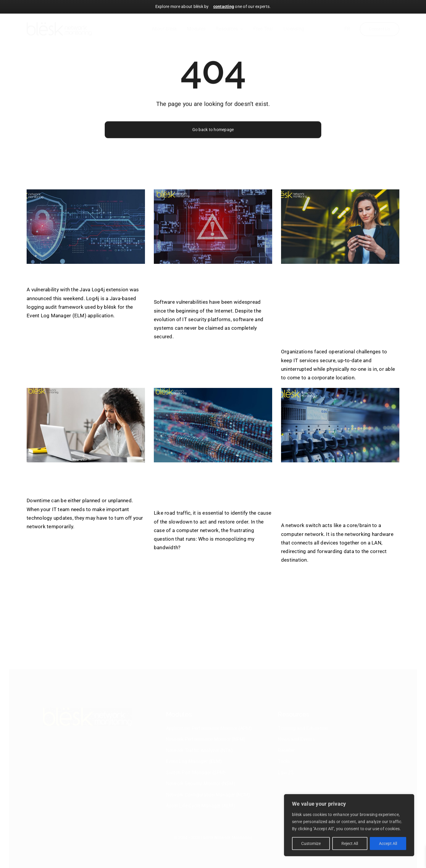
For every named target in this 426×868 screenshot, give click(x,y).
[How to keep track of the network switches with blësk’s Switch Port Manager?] (340, 425)
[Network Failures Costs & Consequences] (86, 425)
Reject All (350, 843)
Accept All (388, 843)
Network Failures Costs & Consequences (85, 479)
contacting (224, 6)
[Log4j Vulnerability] (86, 227)
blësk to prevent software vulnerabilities (208, 281)
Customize (311, 843)
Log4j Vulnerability (70, 274)
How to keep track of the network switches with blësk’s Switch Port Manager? (338, 491)
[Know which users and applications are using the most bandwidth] (213, 425)
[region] (349, 825)
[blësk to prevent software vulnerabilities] (213, 227)
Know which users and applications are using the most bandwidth (206, 485)
